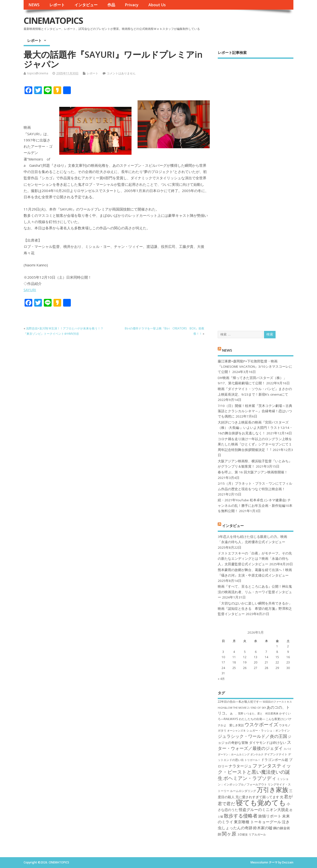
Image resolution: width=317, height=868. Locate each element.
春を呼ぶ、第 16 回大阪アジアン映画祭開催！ (253, 472)
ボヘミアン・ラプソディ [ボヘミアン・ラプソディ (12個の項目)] (250, 778)
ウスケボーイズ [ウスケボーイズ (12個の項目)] (261, 724)
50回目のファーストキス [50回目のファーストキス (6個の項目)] (277, 702)
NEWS (34, 5)
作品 (111, 5)
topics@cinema (38, 73)
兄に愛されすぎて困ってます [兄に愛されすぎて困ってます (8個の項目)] (257, 797)
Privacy (132, 5)
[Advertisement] (256, 191)
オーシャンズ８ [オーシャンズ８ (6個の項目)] (236, 731)
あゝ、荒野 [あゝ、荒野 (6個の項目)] (237, 714)
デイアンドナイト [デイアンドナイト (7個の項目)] (276, 754)
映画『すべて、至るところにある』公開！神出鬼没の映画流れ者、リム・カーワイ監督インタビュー (255, 592)
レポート (57, 5)
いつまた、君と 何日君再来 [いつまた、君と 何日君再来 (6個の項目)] (261, 714)
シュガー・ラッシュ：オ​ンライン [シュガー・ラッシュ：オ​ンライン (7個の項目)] (268, 730)
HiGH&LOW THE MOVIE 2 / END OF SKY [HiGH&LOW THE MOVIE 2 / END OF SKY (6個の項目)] (242, 708)
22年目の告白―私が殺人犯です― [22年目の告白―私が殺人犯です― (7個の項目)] (240, 702)
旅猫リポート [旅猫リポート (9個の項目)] (270, 816)
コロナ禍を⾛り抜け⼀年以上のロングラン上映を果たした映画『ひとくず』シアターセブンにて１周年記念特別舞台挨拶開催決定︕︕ (255, 444)
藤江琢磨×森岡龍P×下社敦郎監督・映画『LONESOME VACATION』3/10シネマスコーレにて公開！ (255, 367)
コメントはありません (121, 73)
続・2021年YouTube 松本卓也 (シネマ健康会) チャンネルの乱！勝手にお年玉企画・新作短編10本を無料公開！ (255, 505)
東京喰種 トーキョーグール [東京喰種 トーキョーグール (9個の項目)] (258, 822)
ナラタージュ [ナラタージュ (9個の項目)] (240, 766)
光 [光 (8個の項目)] (282, 797)
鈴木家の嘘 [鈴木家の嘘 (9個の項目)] (263, 828)
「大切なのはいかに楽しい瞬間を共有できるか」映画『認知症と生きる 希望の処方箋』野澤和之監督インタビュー (255, 609)
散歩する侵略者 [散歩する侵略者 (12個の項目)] (241, 816)
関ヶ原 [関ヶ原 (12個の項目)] (229, 834)
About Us (157, 5)
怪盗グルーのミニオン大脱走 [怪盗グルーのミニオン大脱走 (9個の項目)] (264, 810)
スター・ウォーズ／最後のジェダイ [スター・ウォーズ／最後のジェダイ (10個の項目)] (254, 745)
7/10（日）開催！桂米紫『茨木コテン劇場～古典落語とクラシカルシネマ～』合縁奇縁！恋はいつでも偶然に (255, 411)
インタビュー (86, 5)
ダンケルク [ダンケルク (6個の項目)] (257, 754)
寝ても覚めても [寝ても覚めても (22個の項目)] (261, 803)
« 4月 (221, 679)
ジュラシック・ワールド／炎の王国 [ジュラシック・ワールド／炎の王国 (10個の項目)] (252, 736)
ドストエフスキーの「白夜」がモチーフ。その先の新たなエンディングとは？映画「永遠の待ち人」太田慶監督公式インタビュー (255, 559)
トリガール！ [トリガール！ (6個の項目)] (252, 760)
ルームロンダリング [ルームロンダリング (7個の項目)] (243, 791)
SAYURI (30, 290)
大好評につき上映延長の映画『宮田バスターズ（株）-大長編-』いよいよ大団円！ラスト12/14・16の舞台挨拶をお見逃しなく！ (255, 428)
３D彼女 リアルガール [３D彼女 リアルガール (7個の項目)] (251, 834)
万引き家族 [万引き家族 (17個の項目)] (273, 790)
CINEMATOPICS (53, 21)
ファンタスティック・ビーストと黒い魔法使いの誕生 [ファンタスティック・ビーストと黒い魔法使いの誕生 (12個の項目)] (254, 772)
